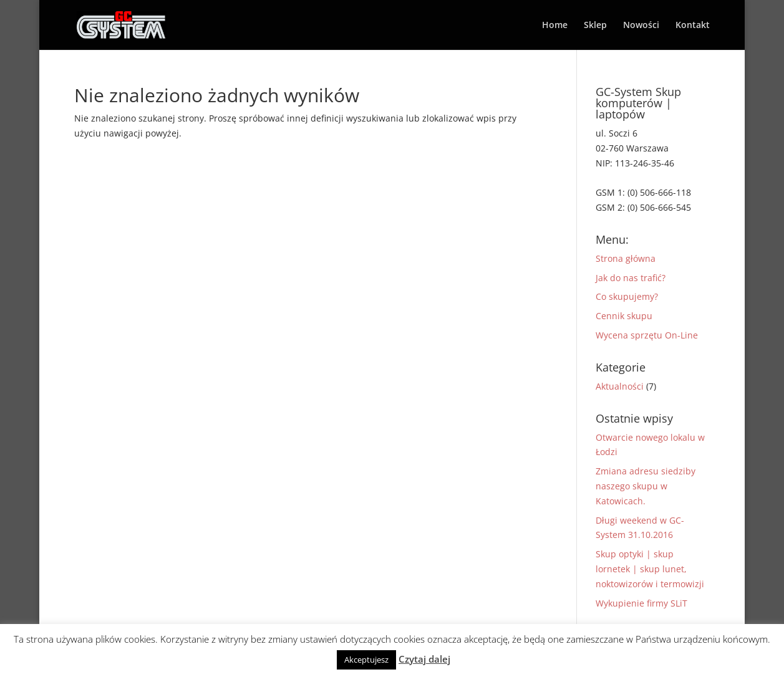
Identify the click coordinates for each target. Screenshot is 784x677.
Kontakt (693, 26)
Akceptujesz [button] (366, 660)
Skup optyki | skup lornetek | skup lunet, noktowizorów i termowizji (650, 569)
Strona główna (626, 258)
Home (555, 26)
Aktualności (620, 386)
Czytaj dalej (424, 659)
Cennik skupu (624, 316)
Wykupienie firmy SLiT (641, 603)
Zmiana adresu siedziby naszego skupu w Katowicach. (646, 486)
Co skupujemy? (627, 296)
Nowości (641, 26)
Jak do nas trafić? (631, 278)
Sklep (595, 26)
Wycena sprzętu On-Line (647, 335)
